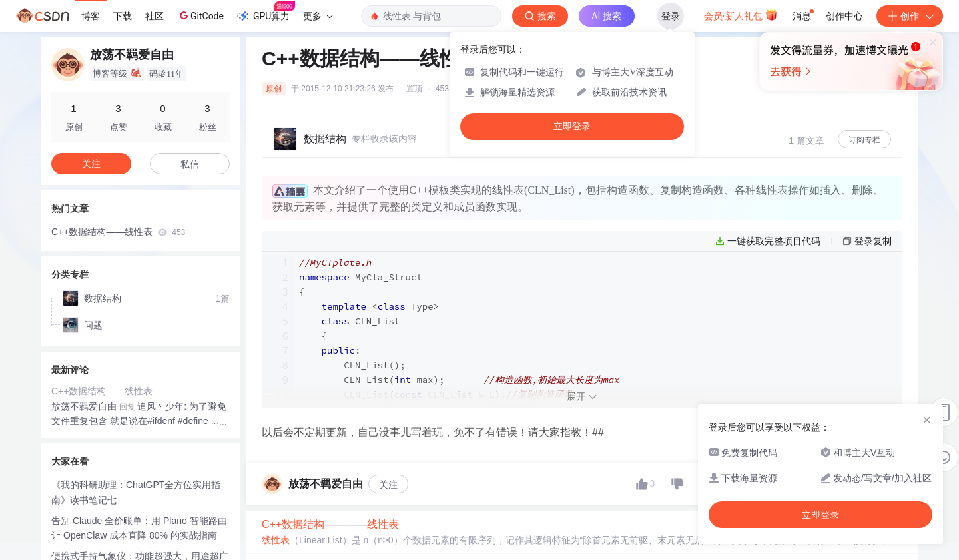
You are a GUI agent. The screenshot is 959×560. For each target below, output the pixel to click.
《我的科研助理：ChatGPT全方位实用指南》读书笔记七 (136, 490)
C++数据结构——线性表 (118, 232)
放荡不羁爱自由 (84, 404)
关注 (388, 534)
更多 (318, 16)
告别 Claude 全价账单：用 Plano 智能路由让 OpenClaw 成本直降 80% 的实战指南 (139, 526)
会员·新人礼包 (741, 15)
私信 (190, 164)
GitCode (200, 15)
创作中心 (844, 16)
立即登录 (572, 126)
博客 (91, 16)
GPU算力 (266, 12)
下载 (123, 16)
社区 (155, 16)
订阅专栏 (864, 140)
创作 (910, 16)
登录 (671, 16)
